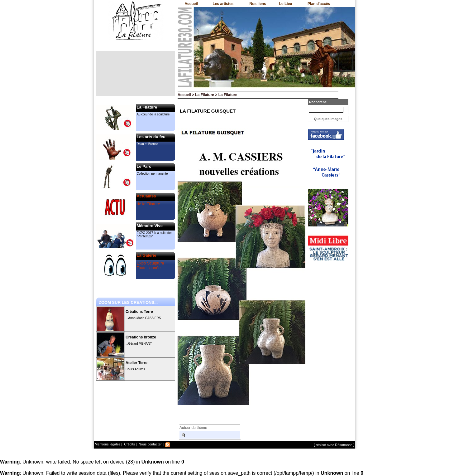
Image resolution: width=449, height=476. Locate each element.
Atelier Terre (136, 363)
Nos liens (258, 4)
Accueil (191, 4)
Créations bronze (141, 337)
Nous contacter (150, 444)
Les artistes (223, 4)
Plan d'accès (319, 4)
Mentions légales (108, 444)
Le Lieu (286, 4)
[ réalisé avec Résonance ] (334, 445)
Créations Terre (139, 312)
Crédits (129, 444)
